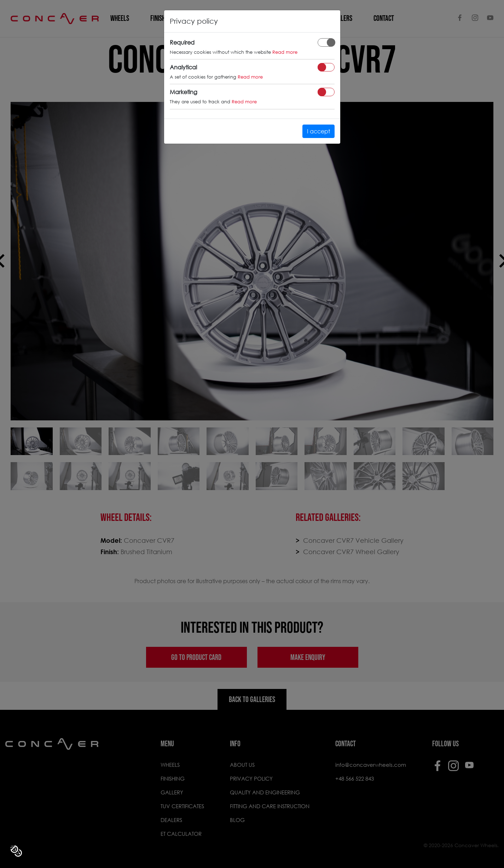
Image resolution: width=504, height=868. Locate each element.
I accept (318, 131)
